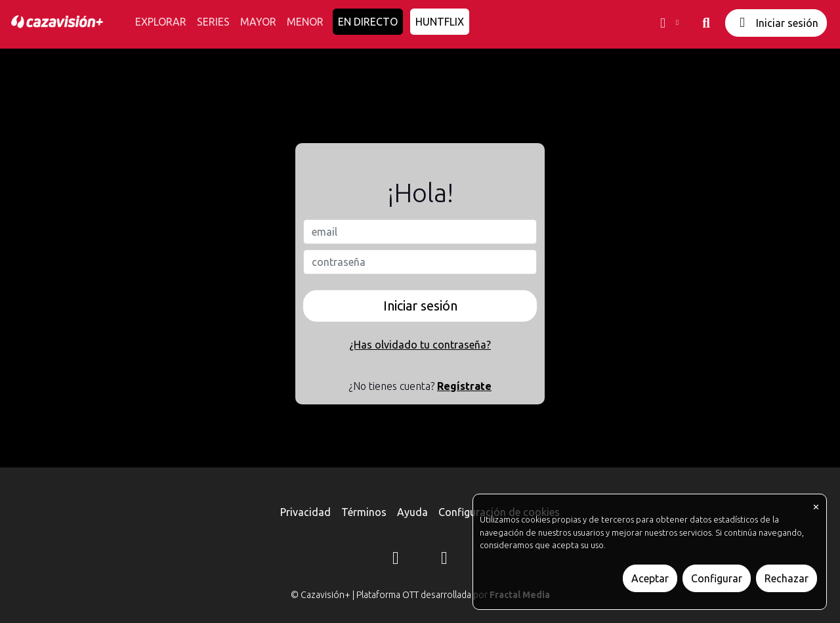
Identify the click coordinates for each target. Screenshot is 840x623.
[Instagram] (396, 560)
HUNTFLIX (440, 22)
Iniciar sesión (776, 23)
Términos (364, 512)
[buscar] (706, 23)
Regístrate (464, 386)
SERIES (213, 22)
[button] (668, 23)
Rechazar (787, 578)
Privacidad (305, 512)
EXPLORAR (161, 22)
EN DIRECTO (368, 22)
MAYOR (258, 22)
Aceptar (650, 578)
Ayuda (412, 512)
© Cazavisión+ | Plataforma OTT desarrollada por (420, 595)
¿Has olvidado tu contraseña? (420, 345)
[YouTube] (444, 560)
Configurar (717, 578)
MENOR (305, 22)
